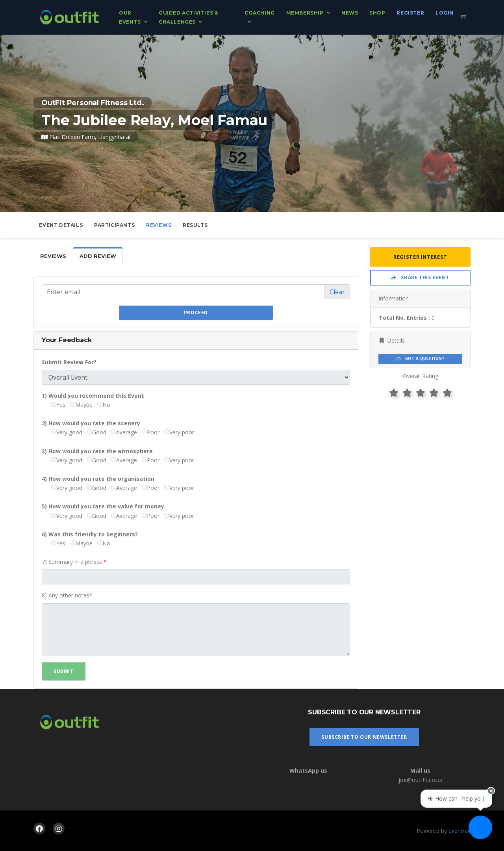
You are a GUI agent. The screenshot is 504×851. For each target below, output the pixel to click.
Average (124, 432)
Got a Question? (420, 359)
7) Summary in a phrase (72, 562)
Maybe (81, 405)
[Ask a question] (480, 827)
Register (410, 13)
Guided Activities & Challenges (188, 17)
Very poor (179, 432)
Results (195, 225)
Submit (64, 671)
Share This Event (420, 277)
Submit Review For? (69, 362)
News (350, 13)
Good (97, 432)
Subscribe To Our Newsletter (364, 737)
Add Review (98, 256)
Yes (58, 405)
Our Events (130, 17)
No (104, 405)
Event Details (61, 225)
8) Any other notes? (67, 595)
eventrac (460, 831)
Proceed (196, 312)
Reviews (159, 225)
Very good (67, 432)
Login (445, 13)
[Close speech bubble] (491, 791)
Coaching (260, 13)
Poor (151, 432)
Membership (305, 13)
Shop (377, 13)
